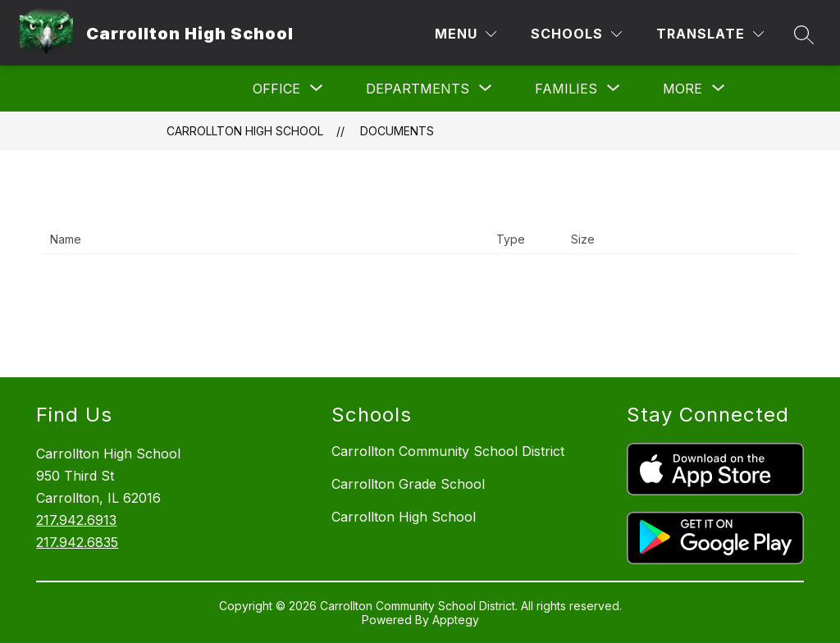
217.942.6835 (77, 542)
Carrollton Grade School (408, 484)
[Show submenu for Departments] (418, 89)
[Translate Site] (710, 34)
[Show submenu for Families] (566, 89)
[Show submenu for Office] (276, 89)
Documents (397, 131)
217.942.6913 (76, 520)
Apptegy (456, 620)
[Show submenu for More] (682, 89)
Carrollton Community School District (448, 451)
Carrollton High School (245, 131)
